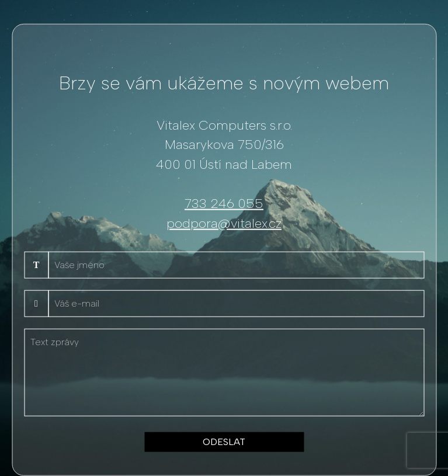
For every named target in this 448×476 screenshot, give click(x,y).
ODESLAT (224, 442)
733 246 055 (224, 204)
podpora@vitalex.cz (224, 223)
